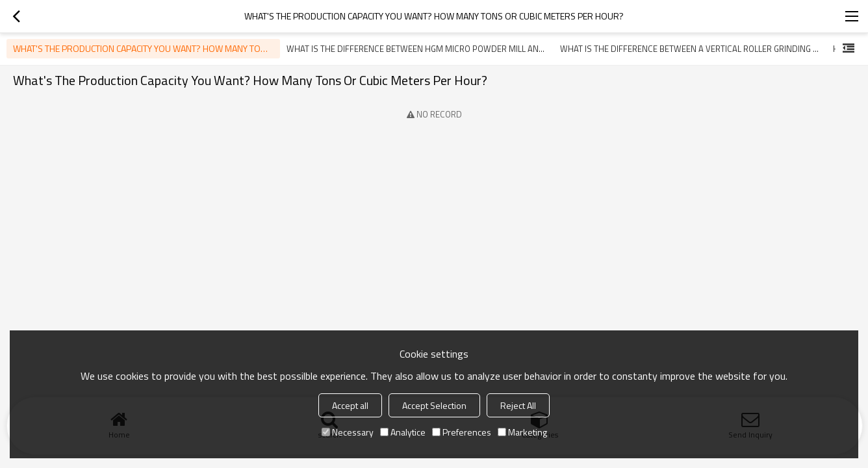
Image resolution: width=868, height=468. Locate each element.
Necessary (348, 432)
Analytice (403, 432)
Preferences (462, 432)
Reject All (518, 405)
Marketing (522, 432)
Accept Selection (434, 405)
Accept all (350, 405)
